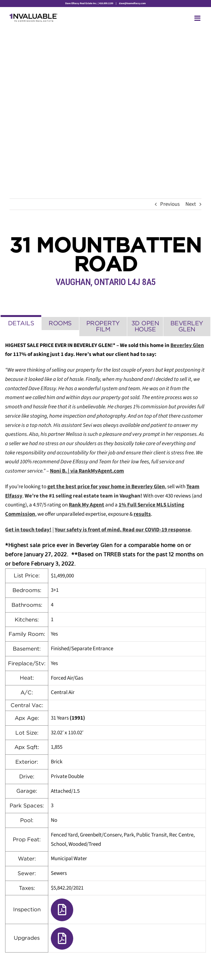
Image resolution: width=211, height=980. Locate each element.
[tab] (21, 323)
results (142, 514)
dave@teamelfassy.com (132, 3)
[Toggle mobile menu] (198, 18)
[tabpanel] (105, 647)
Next (191, 204)
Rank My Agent (86, 505)
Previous (170, 204)
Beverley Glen (187, 345)
